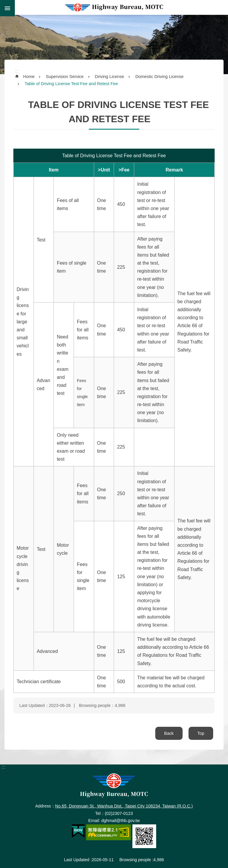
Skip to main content (3, 3)
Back (169, 733)
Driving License (110, 77)
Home (29, 77)
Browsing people (135, 860)
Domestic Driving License (159, 77)
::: (3, 17)
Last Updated (77, 860)
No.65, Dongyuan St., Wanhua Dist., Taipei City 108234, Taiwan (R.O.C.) (124, 806)
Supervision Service (65, 77)
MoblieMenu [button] (7, 8)
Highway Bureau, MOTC (114, 7)
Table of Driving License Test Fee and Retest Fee (71, 84)
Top (201, 733)
